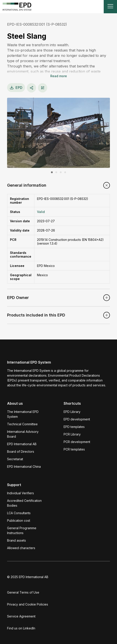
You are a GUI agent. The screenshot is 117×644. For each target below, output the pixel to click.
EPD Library (72, 412)
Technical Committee (22, 424)
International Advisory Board (23, 434)
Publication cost (19, 520)
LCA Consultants (19, 513)
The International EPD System (23, 414)
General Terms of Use (23, 592)
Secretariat (15, 459)
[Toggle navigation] (110, 7)
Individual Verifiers (20, 493)
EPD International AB (22, 444)
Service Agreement (21, 616)
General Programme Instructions (22, 530)
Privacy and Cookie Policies (28, 604)
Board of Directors (21, 451)
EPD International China (24, 467)
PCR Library (72, 434)
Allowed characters (21, 548)
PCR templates (74, 449)
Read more (59, 76)
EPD (16, 88)
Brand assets (17, 540)
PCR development (77, 442)
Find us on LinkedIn (21, 628)
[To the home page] (17, 7)
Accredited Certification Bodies (24, 503)
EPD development (77, 419)
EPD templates (74, 427)
